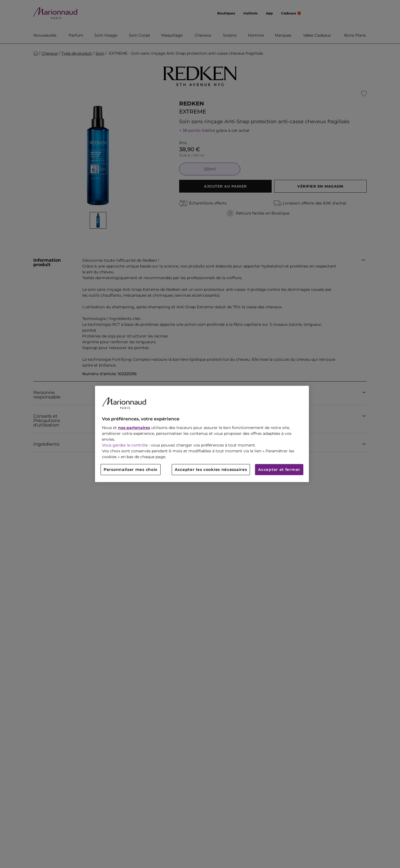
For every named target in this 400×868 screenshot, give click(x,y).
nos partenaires (134, 428)
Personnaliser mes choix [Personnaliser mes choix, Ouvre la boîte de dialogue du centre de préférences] (131, 470)
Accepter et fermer (279, 470)
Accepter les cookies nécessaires (211, 470)
